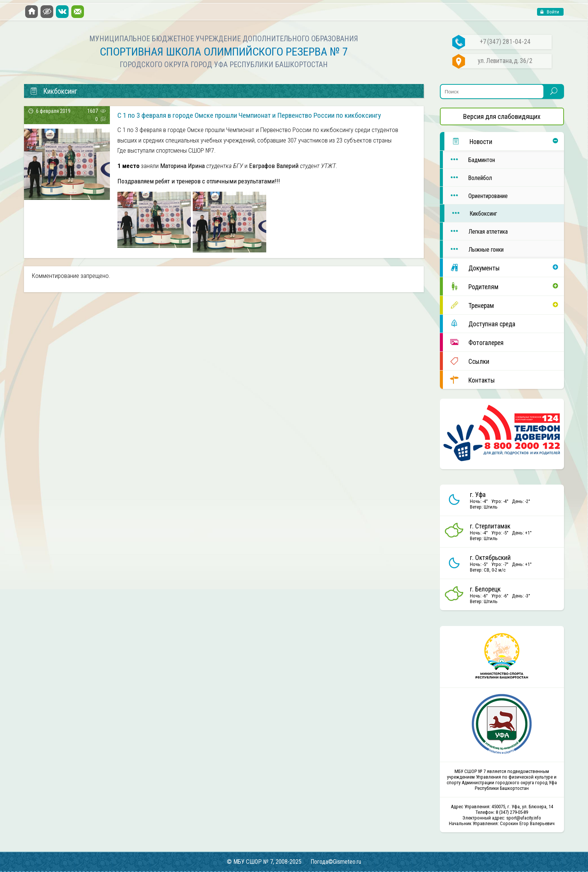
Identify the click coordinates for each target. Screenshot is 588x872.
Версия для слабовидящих (502, 116)
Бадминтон (469, 160)
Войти (552, 12)
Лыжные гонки (473, 249)
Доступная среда (479, 323)
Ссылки (466, 361)
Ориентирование (475, 196)
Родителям (471, 286)
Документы (471, 268)
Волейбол (467, 178)
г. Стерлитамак (490, 526)
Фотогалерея (473, 342)
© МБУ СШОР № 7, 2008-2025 (264, 862)
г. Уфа (478, 495)
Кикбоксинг (471, 213)
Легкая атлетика (475, 231)
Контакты (469, 380)
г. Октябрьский (490, 558)
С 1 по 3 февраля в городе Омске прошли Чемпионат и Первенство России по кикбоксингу (249, 115)
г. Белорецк (485, 589)
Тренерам (468, 305)
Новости (468, 141)
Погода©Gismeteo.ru (336, 862)
